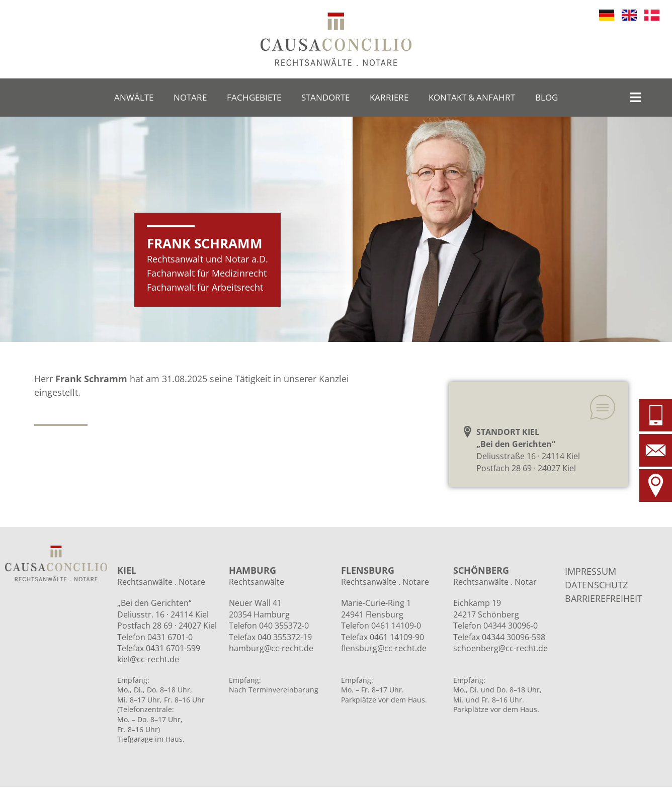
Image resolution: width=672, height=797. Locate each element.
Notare (190, 97)
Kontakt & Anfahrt (472, 97)
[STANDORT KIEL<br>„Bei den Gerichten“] (468, 432)
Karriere (389, 97)
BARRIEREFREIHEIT (604, 598)
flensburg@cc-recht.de (384, 648)
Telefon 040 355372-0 (269, 626)
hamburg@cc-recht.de (271, 648)
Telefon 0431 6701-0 (155, 637)
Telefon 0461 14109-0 (381, 626)
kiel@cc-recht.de (148, 659)
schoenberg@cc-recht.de (500, 648)
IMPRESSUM (591, 571)
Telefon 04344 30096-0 (495, 626)
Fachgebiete (254, 97)
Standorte (325, 97)
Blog (547, 97)
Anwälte (134, 97)
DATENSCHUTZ (596, 585)
